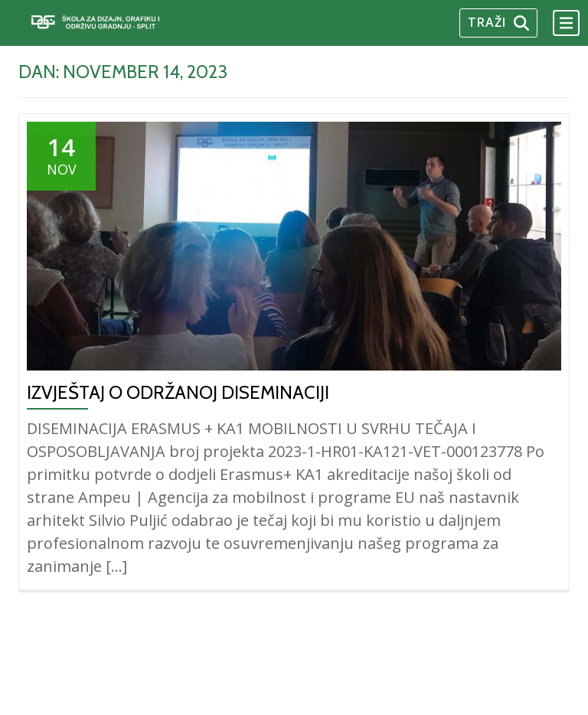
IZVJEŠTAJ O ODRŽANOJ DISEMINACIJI (178, 392)
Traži (498, 22)
